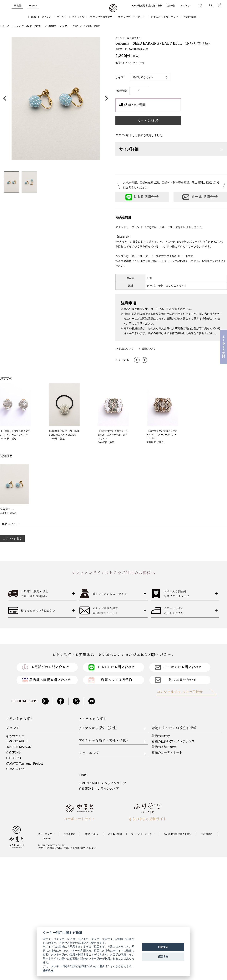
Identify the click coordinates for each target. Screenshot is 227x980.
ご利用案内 (190, 17)
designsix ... (7, 509)
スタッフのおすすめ (101, 17)
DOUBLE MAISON (19, 747)
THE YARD (13, 758)
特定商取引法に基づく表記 (178, 834)
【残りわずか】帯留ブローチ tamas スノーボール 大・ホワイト (114, 435)
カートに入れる (148, 120)
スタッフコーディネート (132, 17)
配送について (126, 349)
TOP (3, 26)
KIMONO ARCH (17, 741)
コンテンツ (78, 17)
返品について (149, 349)
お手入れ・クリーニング (165, 17)
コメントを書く (12, 539)
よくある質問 (115, 834)
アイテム (46, 17)
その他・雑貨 (92, 26)
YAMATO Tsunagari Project (24, 764)
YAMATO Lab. (15, 769)
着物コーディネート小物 (63, 26)
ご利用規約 (207, 834)
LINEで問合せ (142, 197)
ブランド (62, 17)
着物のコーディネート (167, 752)
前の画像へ (6, 98)
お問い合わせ (92, 834)
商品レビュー (10, 524)
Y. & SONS (13, 752)
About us (47, 839)
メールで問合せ (200, 197)
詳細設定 (48, 970)
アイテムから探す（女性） (27, 26)
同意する (163, 947)
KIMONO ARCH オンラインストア (102, 783)
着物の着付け (161, 736)
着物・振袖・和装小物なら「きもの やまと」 (113, 8)
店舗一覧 (170, 6)
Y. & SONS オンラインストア (99, 789)
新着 (33, 17)
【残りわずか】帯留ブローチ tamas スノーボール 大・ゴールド (163, 435)
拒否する (163, 956)
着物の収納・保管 (164, 747)
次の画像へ (106, 98)
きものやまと (15, 736)
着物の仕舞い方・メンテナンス (173, 741)
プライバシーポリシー (143, 834)
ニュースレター (46, 834)
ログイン (186, 6)
